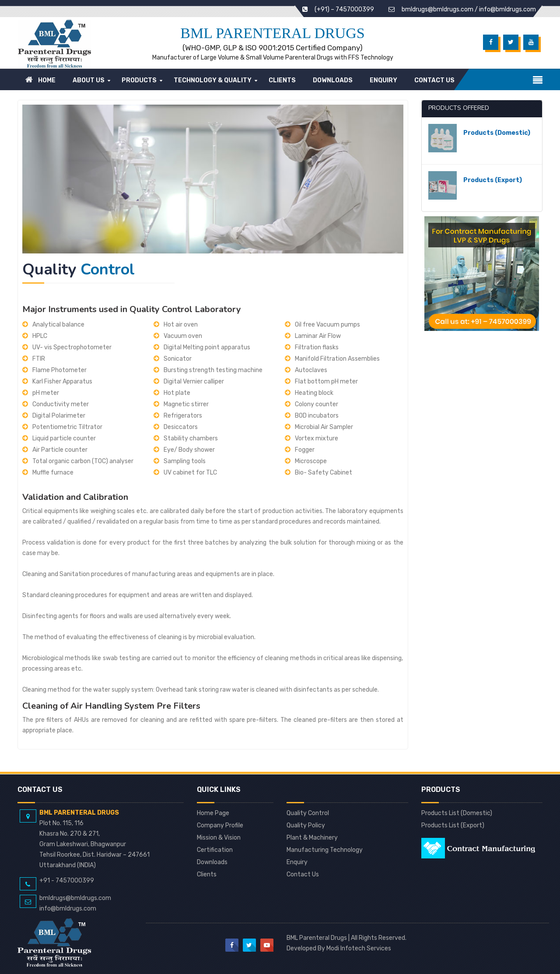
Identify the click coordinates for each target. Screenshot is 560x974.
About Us (89, 80)
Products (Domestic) (497, 133)
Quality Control (308, 813)
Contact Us (434, 80)
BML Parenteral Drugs (272, 33)
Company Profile (220, 826)
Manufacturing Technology (325, 850)
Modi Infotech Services (359, 948)
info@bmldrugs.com (507, 9)
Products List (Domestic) (457, 813)
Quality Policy (306, 826)
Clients (282, 80)
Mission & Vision (219, 838)
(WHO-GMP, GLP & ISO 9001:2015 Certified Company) (273, 48)
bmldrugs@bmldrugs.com (437, 9)
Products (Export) (493, 180)
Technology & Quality (213, 80)
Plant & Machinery (312, 838)
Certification (215, 850)
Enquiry (383, 80)
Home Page (213, 813)
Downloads (333, 80)
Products (139, 80)
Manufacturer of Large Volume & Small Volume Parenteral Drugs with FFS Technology (273, 58)
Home (40, 80)
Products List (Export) (453, 826)
